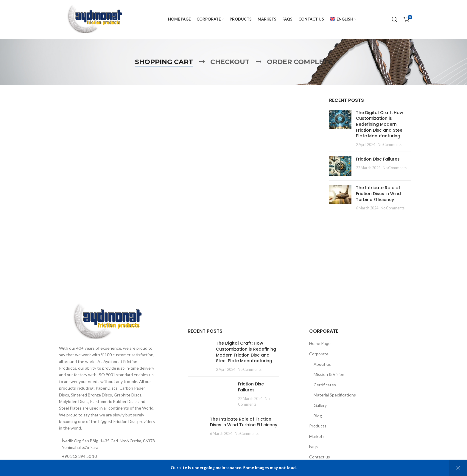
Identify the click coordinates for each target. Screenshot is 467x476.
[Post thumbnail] (340, 129)
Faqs (313, 446)
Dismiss (458, 468)
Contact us (320, 457)
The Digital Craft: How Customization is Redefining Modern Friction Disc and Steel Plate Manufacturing (380, 124)
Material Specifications (335, 395)
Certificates (325, 385)
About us (322, 364)
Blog (318, 416)
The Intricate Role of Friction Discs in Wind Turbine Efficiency (378, 193)
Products (318, 426)
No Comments (390, 145)
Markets (317, 436)
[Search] (395, 19)
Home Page (320, 343)
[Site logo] (94, 19)
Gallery (320, 405)
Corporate (319, 354)
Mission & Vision (329, 374)
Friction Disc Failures (378, 159)
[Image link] (107, 321)
